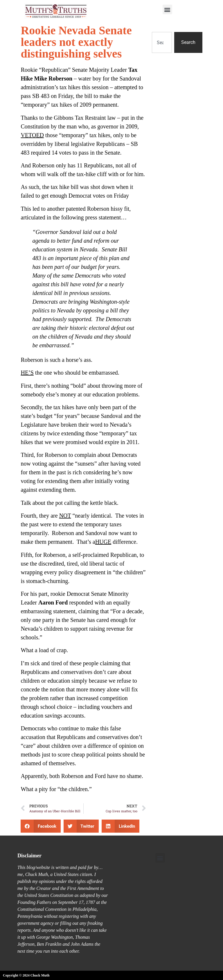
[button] (167, 9)
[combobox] (162, 42)
